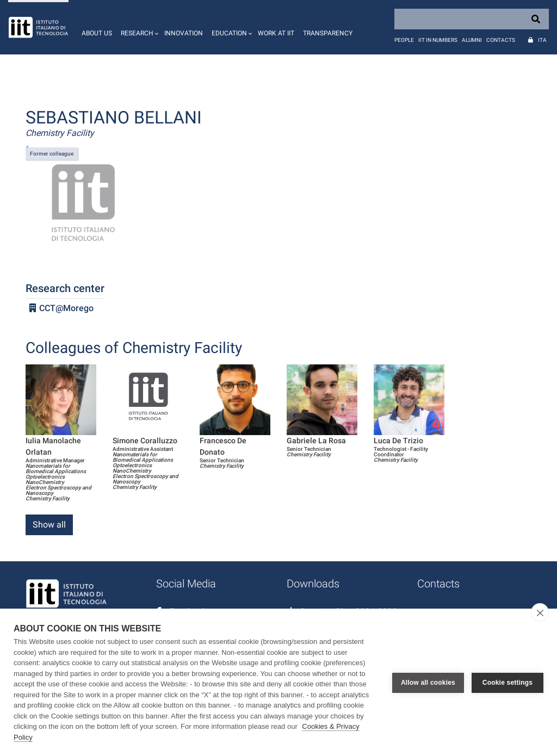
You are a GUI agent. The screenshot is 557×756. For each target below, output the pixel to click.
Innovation (184, 33)
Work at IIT (276, 33)
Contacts (501, 40)
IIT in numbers (438, 40)
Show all (49, 525)
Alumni (472, 40)
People (404, 40)
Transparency (328, 33)
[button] (138, 27)
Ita (542, 40)
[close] (540, 612)
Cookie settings (508, 683)
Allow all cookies (428, 683)
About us (97, 33)
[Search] (472, 19)
